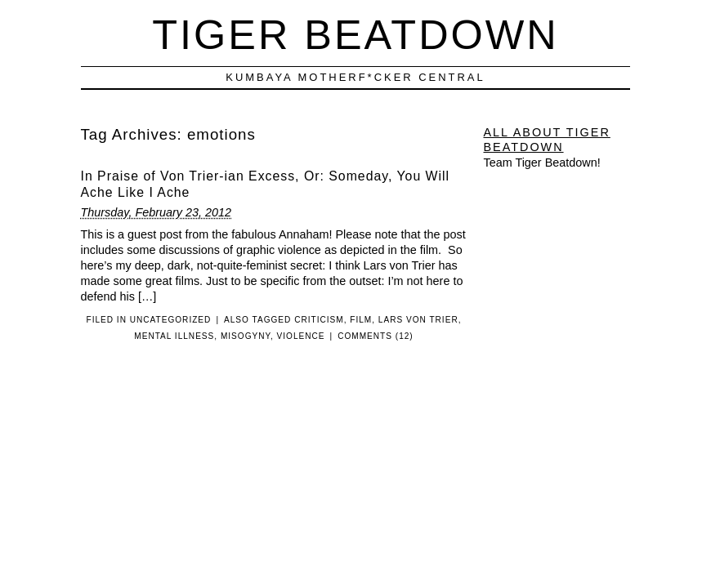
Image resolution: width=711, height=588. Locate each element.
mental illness (174, 336)
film (361, 320)
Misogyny (246, 336)
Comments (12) (376, 336)
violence (301, 336)
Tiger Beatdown (355, 35)
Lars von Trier (418, 320)
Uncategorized (171, 320)
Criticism (319, 320)
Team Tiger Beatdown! (541, 163)
